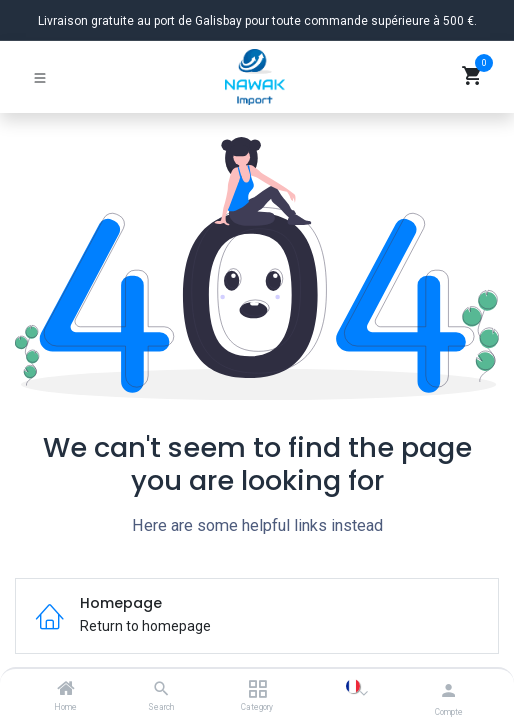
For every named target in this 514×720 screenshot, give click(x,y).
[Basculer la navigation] (40, 77)
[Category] (257, 690)
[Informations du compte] (448, 690)
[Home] (66, 690)
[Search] (161, 690)
